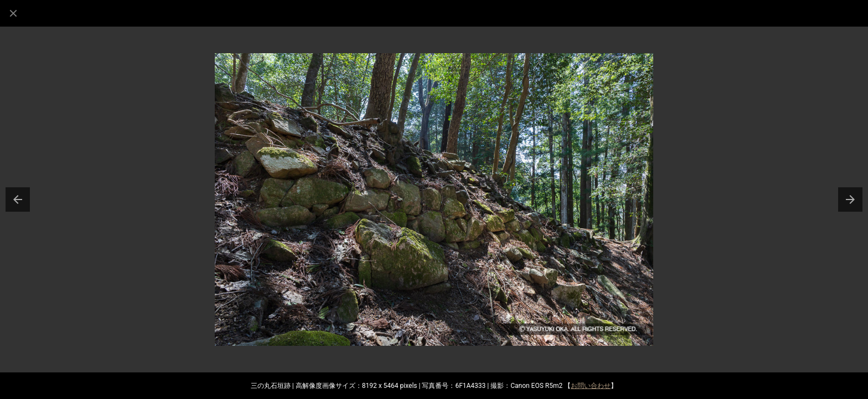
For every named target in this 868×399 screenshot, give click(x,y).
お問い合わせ (591, 386)
